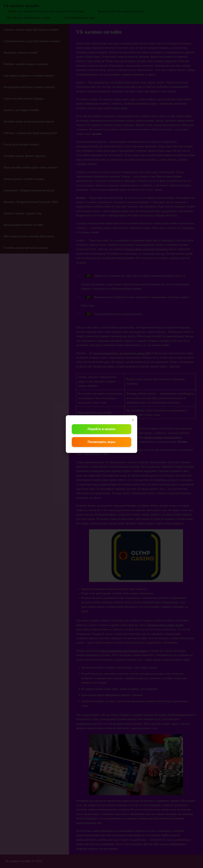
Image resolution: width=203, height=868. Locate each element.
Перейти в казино (101, 429)
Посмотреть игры (101, 442)
